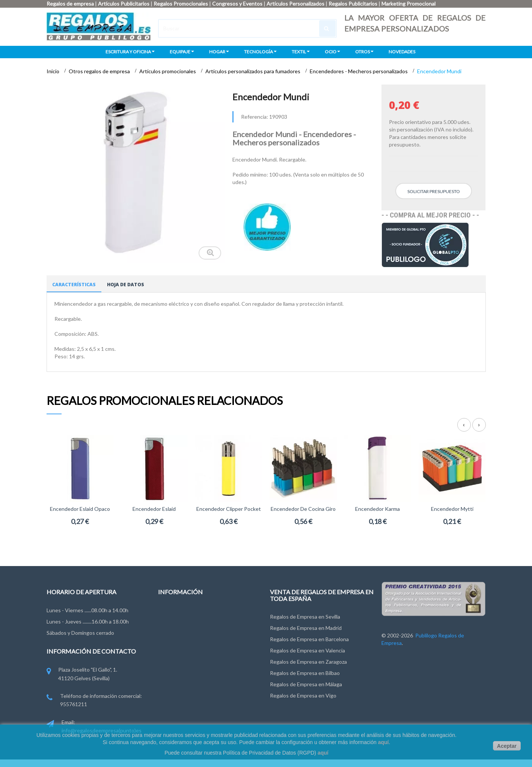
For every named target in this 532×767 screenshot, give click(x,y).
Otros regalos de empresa (100, 71)
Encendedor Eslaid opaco (80, 509)
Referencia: (255, 117)
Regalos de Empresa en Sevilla (305, 617)
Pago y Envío (173, 668)
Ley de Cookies (176, 654)
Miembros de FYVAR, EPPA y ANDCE (201, 682)
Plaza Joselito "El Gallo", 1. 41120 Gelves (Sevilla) (82, 674)
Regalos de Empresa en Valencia (307, 650)
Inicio (54, 71)
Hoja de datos (126, 285)
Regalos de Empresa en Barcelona (309, 639)
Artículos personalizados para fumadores (253, 71)
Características (74, 285)
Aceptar (507, 746)
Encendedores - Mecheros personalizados (359, 71)
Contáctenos (174, 612)
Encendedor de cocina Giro (303, 509)
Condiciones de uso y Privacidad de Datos (207, 640)
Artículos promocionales (168, 71)
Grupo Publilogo (177, 626)
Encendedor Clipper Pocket (229, 509)
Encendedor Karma (378, 509)
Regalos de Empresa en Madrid (306, 628)
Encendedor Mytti (452, 509)
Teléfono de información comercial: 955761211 (94, 701)
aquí (384, 742)
